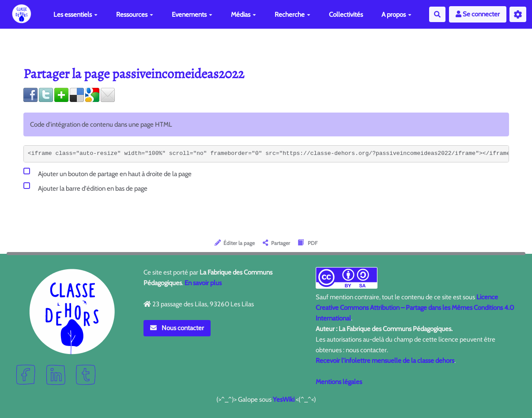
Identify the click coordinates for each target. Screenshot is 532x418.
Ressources (135, 15)
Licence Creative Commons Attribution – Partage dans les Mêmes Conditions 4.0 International (415, 308)
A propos (396, 15)
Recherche (292, 15)
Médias (243, 15)
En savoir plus (203, 283)
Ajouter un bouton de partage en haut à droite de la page (108, 172)
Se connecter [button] (478, 14)
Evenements (192, 15)
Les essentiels (75, 15)
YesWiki (284, 399)
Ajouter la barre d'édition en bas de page (85, 187)
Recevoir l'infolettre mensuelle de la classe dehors (385, 361)
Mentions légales (339, 382)
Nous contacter (177, 328)
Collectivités (346, 15)
